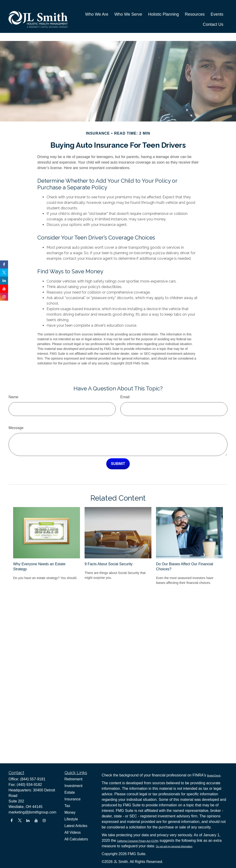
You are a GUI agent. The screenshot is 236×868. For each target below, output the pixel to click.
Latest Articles (76, 826)
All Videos (73, 832)
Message (16, 414)
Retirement (74, 779)
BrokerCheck (214, 776)
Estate (70, 792)
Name (13, 383)
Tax (67, 806)
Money (70, 812)
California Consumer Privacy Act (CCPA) (138, 841)
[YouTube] (36, 820)
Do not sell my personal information (174, 846)
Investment (74, 786)
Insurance (73, 799)
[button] (97, 9)
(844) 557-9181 (33, 779)
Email (125, 383)
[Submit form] (118, 450)
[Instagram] (44, 820)
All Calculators (76, 839)
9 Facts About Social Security (109, 550)
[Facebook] (12, 820)
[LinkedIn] (28, 820)
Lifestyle (71, 819)
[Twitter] (20, 820)
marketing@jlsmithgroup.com (32, 812)
